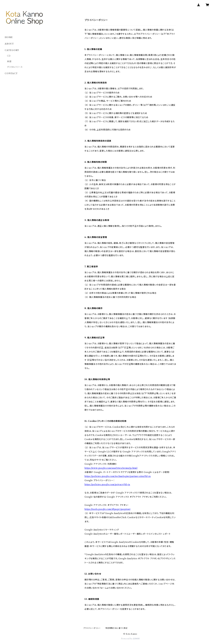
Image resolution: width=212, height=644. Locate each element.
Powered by (130, 639)
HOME (9, 37)
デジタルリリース (15, 67)
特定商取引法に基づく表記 (116, 628)
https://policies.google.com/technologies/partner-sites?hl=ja (118, 476)
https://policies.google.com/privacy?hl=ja (107, 485)
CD (9, 56)
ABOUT (9, 44)
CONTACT (11, 73)
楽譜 (9, 61)
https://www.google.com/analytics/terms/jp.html (111, 468)
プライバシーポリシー (92, 628)
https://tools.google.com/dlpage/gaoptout (107, 509)
